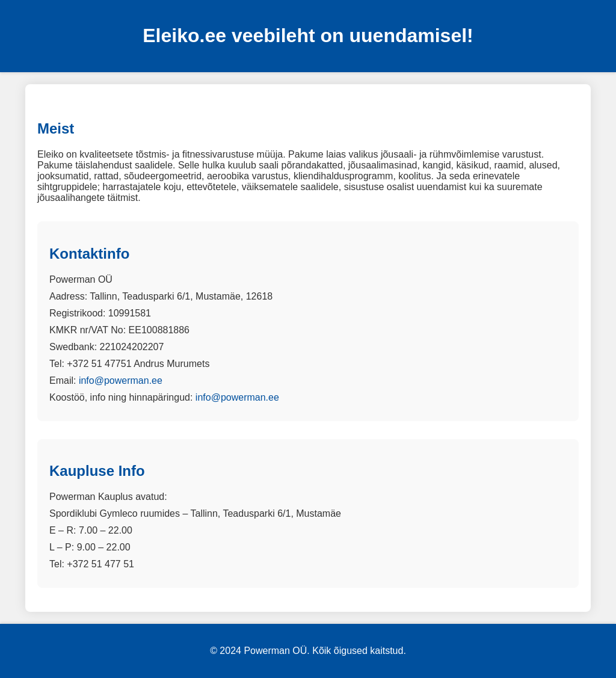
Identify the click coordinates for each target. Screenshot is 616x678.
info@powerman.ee (121, 381)
